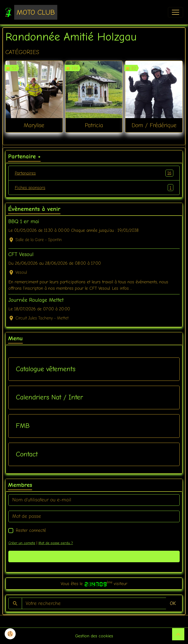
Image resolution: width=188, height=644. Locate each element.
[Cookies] (10, 634)
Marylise (34, 125)
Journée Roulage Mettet (36, 300)
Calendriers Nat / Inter (49, 397)
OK (173, 603)
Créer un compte (22, 543)
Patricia (94, 125)
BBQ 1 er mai (24, 221)
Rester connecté (31, 530)
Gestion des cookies (94, 636)
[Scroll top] (178, 634)
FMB (23, 426)
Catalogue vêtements (46, 369)
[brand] (31, 12)
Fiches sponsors (94, 188)
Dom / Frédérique (154, 125)
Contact (27, 454)
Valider (94, 556)
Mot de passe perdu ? (56, 543)
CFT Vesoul (21, 254)
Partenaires (94, 173)
